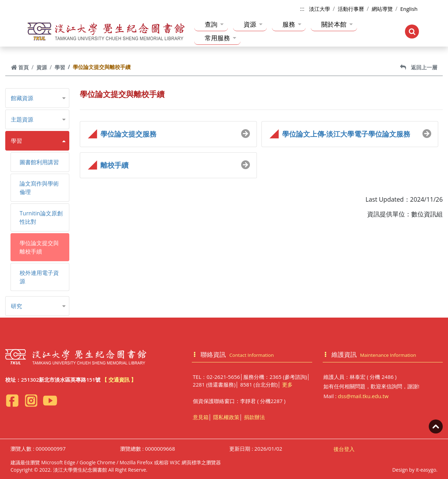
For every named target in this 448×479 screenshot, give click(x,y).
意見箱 (201, 417)
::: (302, 9)
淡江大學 (320, 9)
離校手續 (114, 165)
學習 (60, 67)
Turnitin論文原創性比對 (41, 217)
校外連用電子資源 (39, 277)
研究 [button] (16, 306)
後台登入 (344, 449)
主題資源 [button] (22, 119)
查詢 (214, 24)
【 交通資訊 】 (119, 380)
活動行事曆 (351, 9)
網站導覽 (382, 9)
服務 (292, 24)
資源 (253, 24)
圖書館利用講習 (39, 162)
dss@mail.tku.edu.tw (363, 396)
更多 (287, 384)
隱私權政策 (226, 417)
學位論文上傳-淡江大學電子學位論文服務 (346, 134)
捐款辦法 (254, 417)
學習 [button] (16, 141)
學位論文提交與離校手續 (39, 247)
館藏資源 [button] (22, 98)
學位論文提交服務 (128, 134)
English (409, 9)
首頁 (20, 67)
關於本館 (337, 24)
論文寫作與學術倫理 (39, 188)
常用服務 (220, 38)
